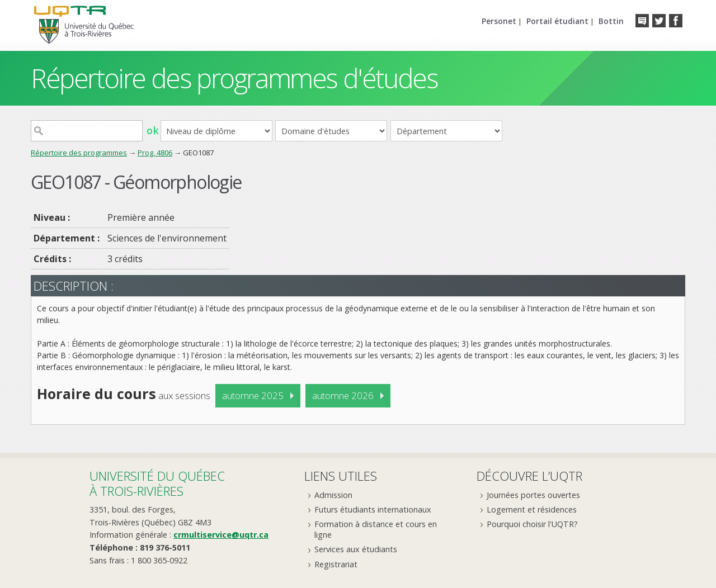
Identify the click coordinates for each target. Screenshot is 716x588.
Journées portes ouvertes (533, 495)
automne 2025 (253, 395)
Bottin (611, 21)
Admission (333, 495)
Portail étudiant (557, 21)
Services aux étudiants (356, 549)
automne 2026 (343, 395)
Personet (499, 21)
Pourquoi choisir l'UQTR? (532, 524)
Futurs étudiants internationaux (373, 509)
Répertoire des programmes (79, 153)
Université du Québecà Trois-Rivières (157, 483)
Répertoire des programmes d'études (234, 78)
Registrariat (336, 564)
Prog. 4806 (155, 153)
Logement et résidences (532, 509)
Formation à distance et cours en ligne (376, 529)
